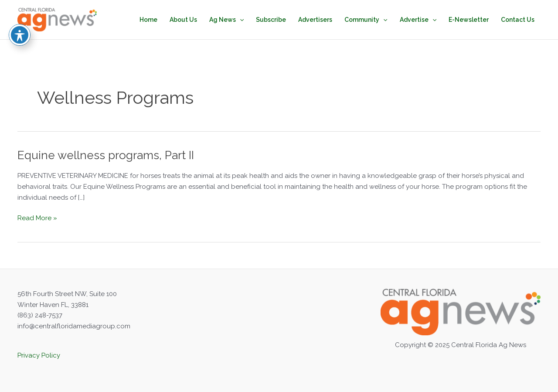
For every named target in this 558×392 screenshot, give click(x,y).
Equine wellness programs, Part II (106, 155)
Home (148, 20)
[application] (240, 20)
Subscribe (271, 20)
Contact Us (518, 20)
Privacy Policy (39, 355)
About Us (183, 20)
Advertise (418, 20)
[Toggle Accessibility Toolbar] (20, 13)
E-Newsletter (469, 20)
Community (366, 20)
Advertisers (315, 20)
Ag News (226, 20)
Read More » (37, 218)
